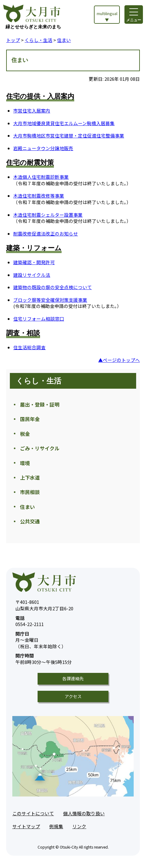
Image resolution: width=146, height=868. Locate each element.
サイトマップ (26, 826)
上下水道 (30, 477)
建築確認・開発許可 (34, 262)
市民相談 (30, 492)
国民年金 (30, 419)
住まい (64, 40)
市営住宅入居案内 (32, 111)
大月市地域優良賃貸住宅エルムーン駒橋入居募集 (64, 123)
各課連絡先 (73, 678)
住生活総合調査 (29, 347)
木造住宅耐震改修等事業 (39, 196)
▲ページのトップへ (119, 360)
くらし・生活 (39, 40)
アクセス (73, 696)
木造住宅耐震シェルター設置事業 (48, 215)
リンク (79, 826)
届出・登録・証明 (40, 404)
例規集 (56, 826)
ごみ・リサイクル (40, 448)
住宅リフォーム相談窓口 (39, 319)
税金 (25, 434)
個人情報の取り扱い (84, 813)
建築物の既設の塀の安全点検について (53, 287)
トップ (13, 40)
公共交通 (30, 521)
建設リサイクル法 (32, 275)
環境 (25, 463)
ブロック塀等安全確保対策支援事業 (50, 300)
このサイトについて (33, 813)
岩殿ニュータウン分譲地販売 (43, 148)
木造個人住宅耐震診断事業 (41, 177)
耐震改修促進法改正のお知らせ (46, 233)
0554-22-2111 (30, 621)
